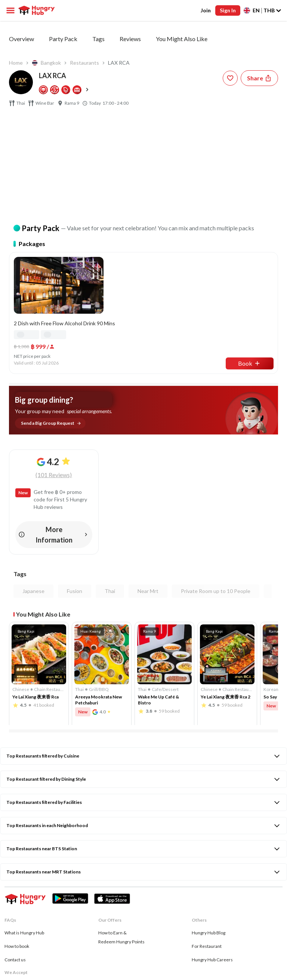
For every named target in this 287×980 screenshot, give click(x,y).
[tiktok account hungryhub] (77, 931)
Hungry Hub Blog (209, 831)
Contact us (15, 858)
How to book (17, 844)
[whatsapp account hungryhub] (60, 931)
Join (206, 10)
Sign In (228, 10)
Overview (21, 39)
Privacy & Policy (20, 945)
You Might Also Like (182, 39)
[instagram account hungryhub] (27, 931)
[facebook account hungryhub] (9, 931)
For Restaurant (207, 844)
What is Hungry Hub (24, 831)
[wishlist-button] (230, 78)
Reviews (130, 39)
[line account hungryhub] (95, 931)
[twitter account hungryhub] (44, 931)
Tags (98, 39)
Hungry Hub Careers (212, 858)
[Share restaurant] (259, 78)
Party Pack (63, 39)
